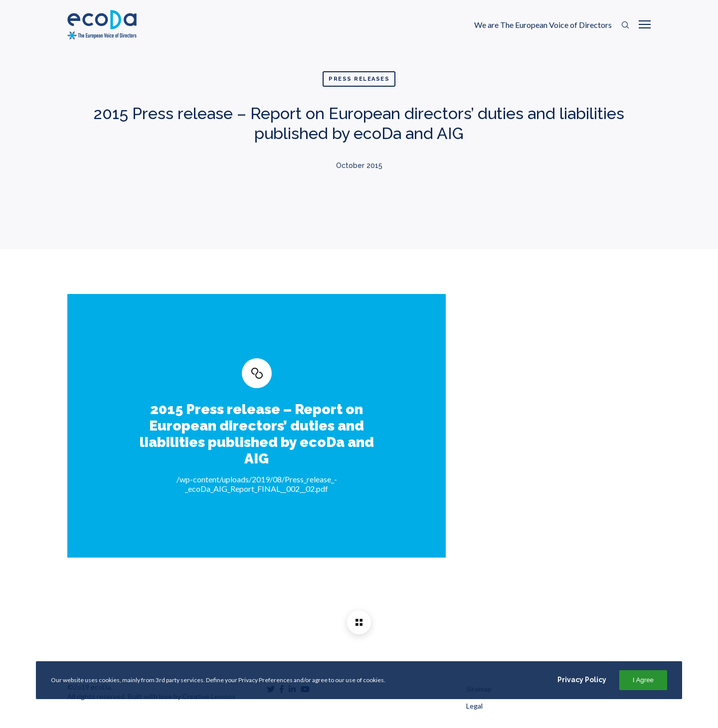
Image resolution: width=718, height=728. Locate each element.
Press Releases (359, 79)
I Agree (643, 680)
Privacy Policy (582, 680)
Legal (474, 706)
